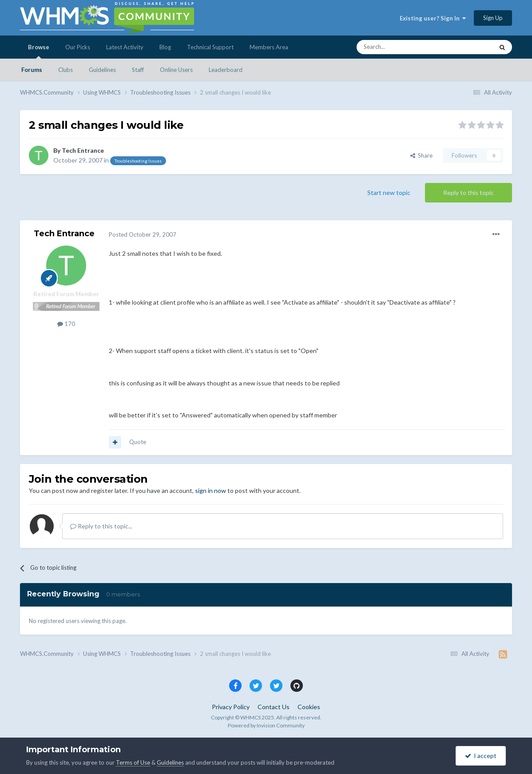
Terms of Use (133, 762)
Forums (32, 70)
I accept (481, 756)
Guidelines (102, 70)
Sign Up (493, 18)
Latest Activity (125, 47)
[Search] (404, 47)
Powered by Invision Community (266, 725)
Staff (138, 70)
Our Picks (78, 47)
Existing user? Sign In (433, 18)
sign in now (210, 490)
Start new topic (389, 193)
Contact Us (274, 707)
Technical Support (210, 47)
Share (421, 155)
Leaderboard (226, 70)
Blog (165, 47)
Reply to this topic (468, 193)
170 (66, 324)
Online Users (176, 70)
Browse (39, 51)
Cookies (309, 707)
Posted (143, 234)
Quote (138, 442)
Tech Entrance (83, 150)
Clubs (66, 70)
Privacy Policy (231, 707)
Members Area (269, 47)
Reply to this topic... (101, 526)
